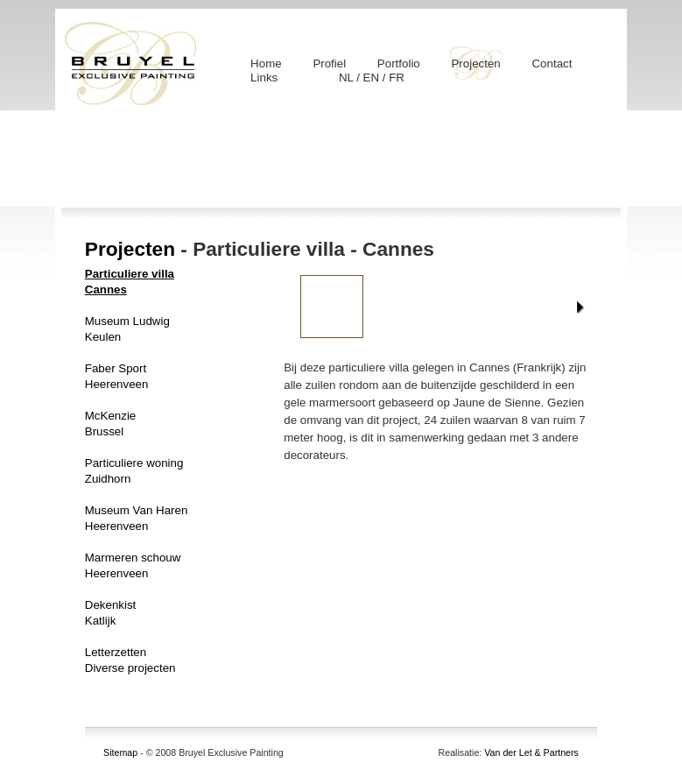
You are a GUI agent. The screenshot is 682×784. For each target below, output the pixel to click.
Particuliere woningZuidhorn (134, 471)
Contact (552, 64)
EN (373, 78)
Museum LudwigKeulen (127, 329)
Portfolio (399, 64)
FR (397, 78)
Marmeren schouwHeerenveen (133, 565)
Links (264, 78)
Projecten (475, 64)
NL (348, 78)
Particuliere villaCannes (130, 282)
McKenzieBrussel (111, 424)
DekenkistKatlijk (111, 613)
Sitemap (120, 752)
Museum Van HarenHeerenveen (137, 518)
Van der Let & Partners (531, 752)
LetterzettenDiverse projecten (130, 660)
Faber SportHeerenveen (117, 376)
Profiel (329, 64)
